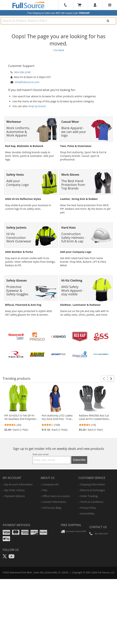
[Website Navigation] (110, 5)
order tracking (89, 546)
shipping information (93, 534)
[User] (95, 5)
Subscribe (79, 510)
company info (51, 534)
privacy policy (88, 557)
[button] (104, 428)
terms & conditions (92, 552)
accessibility (87, 563)
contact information (54, 552)
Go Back (58, 50)
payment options (15, 546)
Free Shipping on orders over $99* (59, 13)
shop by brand (37, 106)
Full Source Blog (52, 557)
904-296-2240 (22, 72)
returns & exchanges (93, 540)
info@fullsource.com (27, 82)
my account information (19, 534)
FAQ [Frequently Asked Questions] (45, 540)
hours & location (56, 546)
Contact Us (98, 577)
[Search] (108, 21)
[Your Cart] (81, 5)
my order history (15, 540)
